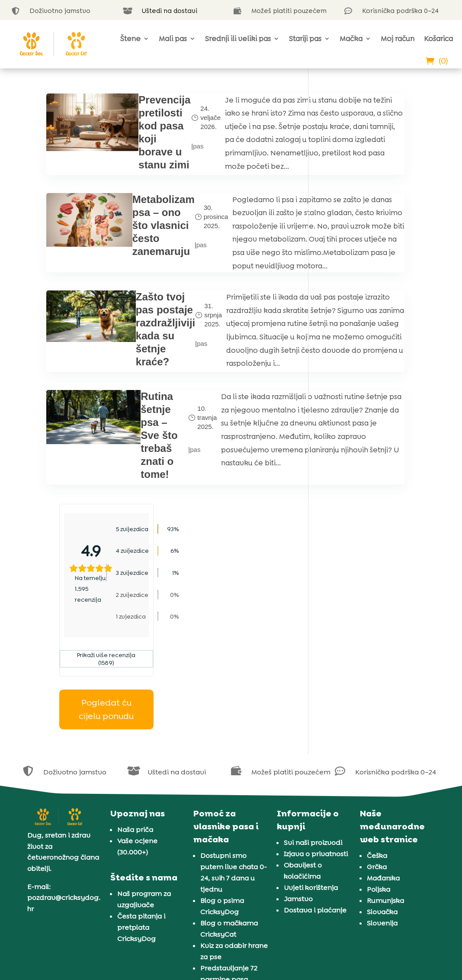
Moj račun (398, 39)
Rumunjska (385, 801)
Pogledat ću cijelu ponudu (369, 299)
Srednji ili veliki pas (238, 39)
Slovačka (382, 813)
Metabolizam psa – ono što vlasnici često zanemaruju (132, 263)
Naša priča (135, 730)
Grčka (377, 768)
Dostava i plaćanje (315, 811)
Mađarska (383, 779)
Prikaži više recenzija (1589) (369, 248)
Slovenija (382, 824)
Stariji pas (305, 39)
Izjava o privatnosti (316, 755)
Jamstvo (298, 800)
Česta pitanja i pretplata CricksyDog (141, 828)
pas (165, 165)
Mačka (351, 39)
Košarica (438, 39)
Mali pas (173, 39)
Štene (130, 39)
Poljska (379, 790)
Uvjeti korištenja (311, 788)
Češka (377, 756)
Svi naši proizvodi (313, 743)
